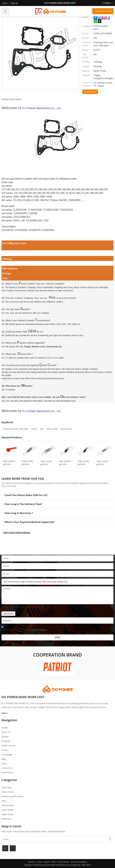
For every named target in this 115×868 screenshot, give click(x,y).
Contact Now (90, 92)
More (5, 713)
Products (6, 741)
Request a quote (104, 11)
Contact (47, 862)
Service (5, 750)
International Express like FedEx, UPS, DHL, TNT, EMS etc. (53, 324)
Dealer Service (8, 746)
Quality (5, 737)
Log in (5, 3)
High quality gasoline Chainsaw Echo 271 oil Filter (104, 463)
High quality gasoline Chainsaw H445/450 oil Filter (9, 463)
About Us (6, 732)
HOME (5, 728)
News (4, 763)
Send (58, 637)
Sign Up (14, 3)
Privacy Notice (63, 862)
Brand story (7, 772)
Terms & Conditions (39, 630)
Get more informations (17, 532)
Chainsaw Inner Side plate (16, 429)
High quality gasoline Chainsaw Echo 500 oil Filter (66, 463)
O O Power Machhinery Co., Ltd (41, 108)
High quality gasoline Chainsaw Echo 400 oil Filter (85, 463)
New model (52, 429)
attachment (8, 614)
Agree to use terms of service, (24, 629)
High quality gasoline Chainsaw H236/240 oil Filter (28, 463)
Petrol (34, 429)
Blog (4, 759)
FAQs (54, 862)
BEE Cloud (86, 865)
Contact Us (7, 768)
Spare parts (66, 429)
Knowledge (7, 754)
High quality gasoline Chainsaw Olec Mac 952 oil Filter (47, 463)
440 (42, 429)
